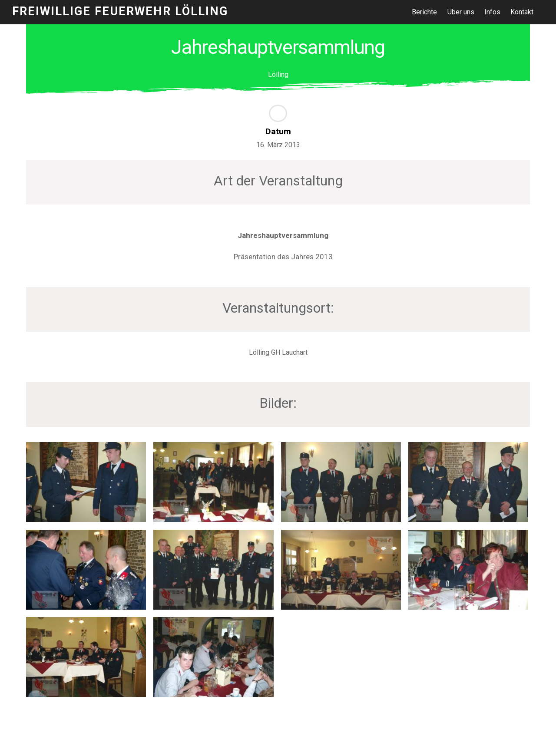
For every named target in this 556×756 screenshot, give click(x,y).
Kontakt (522, 12)
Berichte (424, 12)
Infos (492, 12)
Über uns (461, 12)
